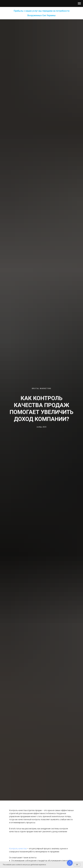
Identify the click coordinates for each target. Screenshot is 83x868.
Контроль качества (18, 849)
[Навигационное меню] (79, 3)
